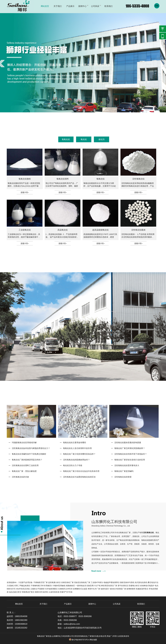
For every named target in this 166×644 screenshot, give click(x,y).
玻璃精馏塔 (131, 589)
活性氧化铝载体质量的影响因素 (128, 443)
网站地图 (93, 640)
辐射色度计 (105, 589)
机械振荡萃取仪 (142, 589)
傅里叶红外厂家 (94, 589)
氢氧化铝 (66, 139)
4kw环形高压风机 (23, 589)
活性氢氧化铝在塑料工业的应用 (25, 465)
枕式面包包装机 (141, 582)
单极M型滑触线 (59, 586)
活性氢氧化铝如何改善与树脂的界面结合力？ (31, 448)
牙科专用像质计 (46, 586)
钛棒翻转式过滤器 (80, 589)
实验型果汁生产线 (93, 586)
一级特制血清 (81, 586)
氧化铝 (84, 139)
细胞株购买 (70, 586)
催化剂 (102, 139)
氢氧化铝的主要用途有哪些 (75, 443)
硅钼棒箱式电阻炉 (147, 586)
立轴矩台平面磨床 (38, 589)
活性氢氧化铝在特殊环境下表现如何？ (131, 454)
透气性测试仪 (123, 586)
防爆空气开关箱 (66, 592)
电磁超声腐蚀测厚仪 (112, 582)
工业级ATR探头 (97, 582)
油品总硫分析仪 (15, 592)
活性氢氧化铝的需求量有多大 (127, 465)
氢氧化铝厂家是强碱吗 (124, 471)
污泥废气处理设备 (25, 582)
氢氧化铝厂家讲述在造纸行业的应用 (130, 460)
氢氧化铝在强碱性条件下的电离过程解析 (29, 454)
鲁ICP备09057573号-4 (79, 640)
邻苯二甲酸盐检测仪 (22, 586)
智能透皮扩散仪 (28, 592)
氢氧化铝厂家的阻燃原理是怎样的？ (27, 460)
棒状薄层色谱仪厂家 (109, 586)
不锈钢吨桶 (35, 586)
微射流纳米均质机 (127, 582)
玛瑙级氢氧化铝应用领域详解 (24, 443)
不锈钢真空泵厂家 (41, 582)
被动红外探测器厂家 (118, 589)
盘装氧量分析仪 (54, 582)
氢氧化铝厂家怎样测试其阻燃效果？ (130, 448)
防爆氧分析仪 (134, 586)
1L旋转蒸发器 (54, 592)
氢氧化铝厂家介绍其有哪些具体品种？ (79, 454)
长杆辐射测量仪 (51, 589)
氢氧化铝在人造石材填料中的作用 (77, 448)
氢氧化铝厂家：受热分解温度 (24, 471)
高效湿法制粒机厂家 (82, 582)
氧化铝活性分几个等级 (73, 465)
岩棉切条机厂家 (67, 582)
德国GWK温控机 (41, 592)
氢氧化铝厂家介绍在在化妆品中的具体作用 (81, 471)
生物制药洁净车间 (65, 589)
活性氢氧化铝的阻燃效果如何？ (76, 460)
